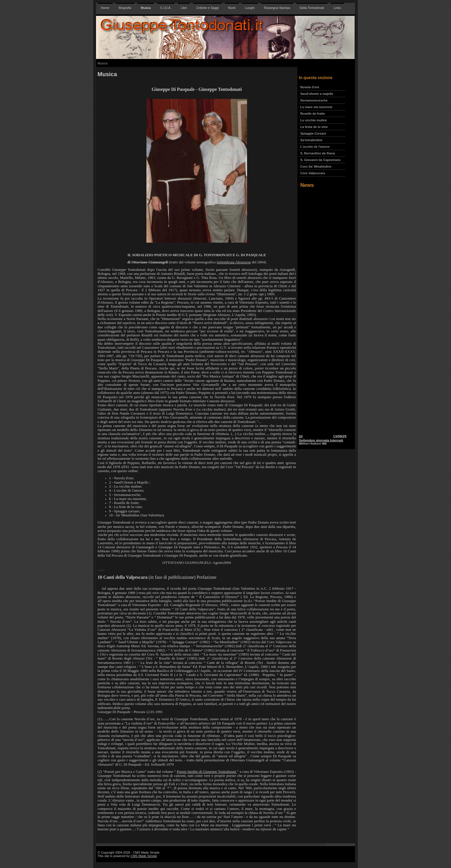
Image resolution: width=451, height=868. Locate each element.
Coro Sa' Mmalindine (316, 166)
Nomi (232, 8)
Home (105, 8)
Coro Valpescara (313, 173)
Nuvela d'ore (310, 87)
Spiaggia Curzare (313, 133)
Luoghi (250, 8)
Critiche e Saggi (207, 8)
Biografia (125, 8)
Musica (146, 8)
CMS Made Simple (144, 856)
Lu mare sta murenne (316, 107)
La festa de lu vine (314, 127)
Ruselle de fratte (313, 114)
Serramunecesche (314, 100)
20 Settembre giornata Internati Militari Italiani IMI (321, 442)
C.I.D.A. (166, 8)
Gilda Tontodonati (312, 8)
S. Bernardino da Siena (318, 153)
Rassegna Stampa (277, 8)
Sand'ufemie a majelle (317, 94)
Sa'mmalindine (311, 140)
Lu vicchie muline (314, 120)
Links (337, 8)
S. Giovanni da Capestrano (320, 160)
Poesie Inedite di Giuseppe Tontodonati (207, 772)
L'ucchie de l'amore (315, 147)
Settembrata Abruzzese (234, 262)
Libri (184, 8)
